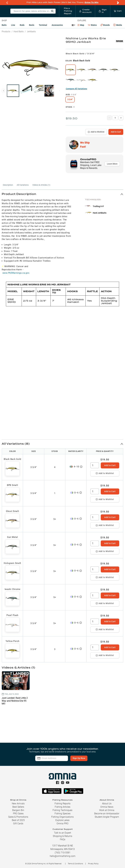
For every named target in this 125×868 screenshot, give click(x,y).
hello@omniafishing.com (63, 856)
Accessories (57, 25)
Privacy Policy (93, 864)
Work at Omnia (107, 810)
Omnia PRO (62, 824)
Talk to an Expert (62, 833)
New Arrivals (18, 804)
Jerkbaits (31, 32)
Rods (22, 25)
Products (6, 32)
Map (81, 25)
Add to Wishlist (96, 132)
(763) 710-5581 (63, 853)
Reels (32, 25)
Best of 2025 (18, 820)
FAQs (63, 839)
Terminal (43, 25)
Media (118, 25)
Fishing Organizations (62, 817)
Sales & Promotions (18, 817)
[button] (62, 194)
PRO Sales (18, 814)
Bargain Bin (18, 810)
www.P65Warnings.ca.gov (16, 273)
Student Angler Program (107, 817)
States (92, 25)
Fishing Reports (62, 804)
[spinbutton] (95, 465)
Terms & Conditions (75, 864)
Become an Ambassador (107, 814)
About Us (107, 804)
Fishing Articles (62, 807)
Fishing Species (62, 814)
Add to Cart (116, 132)
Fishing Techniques (62, 810)
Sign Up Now (88, 758)
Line (13, 25)
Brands (105, 25)
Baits (4, 25)
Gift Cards (18, 824)
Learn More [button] (112, 164)
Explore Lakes (62, 820)
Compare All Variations (76, 89)
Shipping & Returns (62, 836)
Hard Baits (19, 32)
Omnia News (107, 807)
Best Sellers (18, 807)
